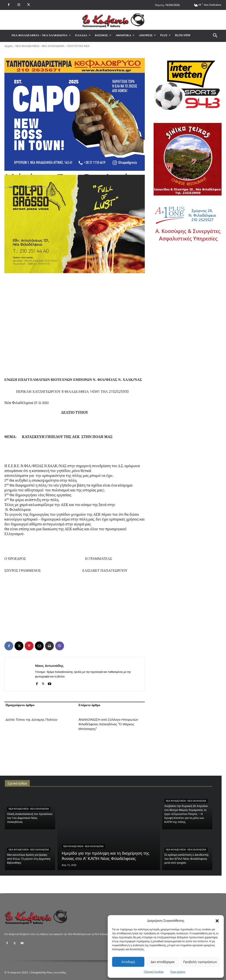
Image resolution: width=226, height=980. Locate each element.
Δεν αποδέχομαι (163, 962)
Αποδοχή (128, 962)
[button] (217, 921)
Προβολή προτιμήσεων (200, 962)
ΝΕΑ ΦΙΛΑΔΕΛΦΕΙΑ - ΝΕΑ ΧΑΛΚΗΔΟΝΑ (40, 46)
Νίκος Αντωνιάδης (20, 187)
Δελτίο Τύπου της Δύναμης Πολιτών (31, 720)
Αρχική (8, 46)
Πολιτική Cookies (154, 972)
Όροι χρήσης (178, 972)
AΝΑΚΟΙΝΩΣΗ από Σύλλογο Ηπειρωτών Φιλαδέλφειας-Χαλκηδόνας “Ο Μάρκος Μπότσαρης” (108, 724)
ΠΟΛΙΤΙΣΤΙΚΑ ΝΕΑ (78, 46)
